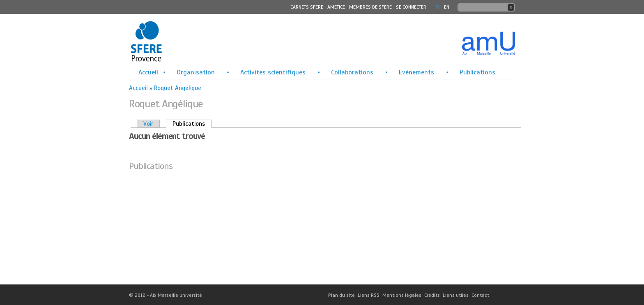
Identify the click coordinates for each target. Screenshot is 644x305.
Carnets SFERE (307, 7)
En (447, 7)
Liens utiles (456, 295)
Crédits (432, 295)
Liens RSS (369, 295)
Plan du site (342, 295)
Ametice (336, 7)
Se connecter (411, 7)
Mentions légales (402, 295)
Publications (477, 72)
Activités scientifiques (273, 72)
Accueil (148, 72)
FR (437, 7)
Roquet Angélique (178, 88)
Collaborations (352, 72)
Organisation (196, 72)
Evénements (416, 72)
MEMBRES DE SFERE (370, 7)
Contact (480, 295)
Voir (148, 124)
